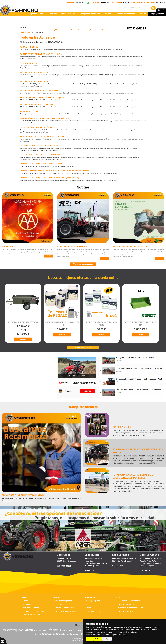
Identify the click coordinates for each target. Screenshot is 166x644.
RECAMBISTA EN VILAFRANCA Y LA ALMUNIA (23, 495)
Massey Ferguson (93, 601)
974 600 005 (105, 3)
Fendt (88, 604)
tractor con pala (73, 634)
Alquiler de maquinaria (63, 601)
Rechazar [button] (98, 639)
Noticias (53, 14)
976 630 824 (81, 3)
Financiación (60, 604)
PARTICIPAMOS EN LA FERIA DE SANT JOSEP (131, 247)
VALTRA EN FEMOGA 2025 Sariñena (36, 105)
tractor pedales (59, 634)
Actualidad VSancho (31, 608)
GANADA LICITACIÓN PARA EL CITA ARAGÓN (40, 146)
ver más (49, 256)
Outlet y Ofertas (157, 14)
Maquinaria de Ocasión (90, 14)
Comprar (23, 339)
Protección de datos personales (130, 608)
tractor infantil (45, 634)
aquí (126, 635)
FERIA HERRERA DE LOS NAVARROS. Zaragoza (42, 98)
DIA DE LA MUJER (122, 427)
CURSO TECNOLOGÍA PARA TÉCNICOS (38, 128)
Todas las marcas (93, 611)
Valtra (88, 608)
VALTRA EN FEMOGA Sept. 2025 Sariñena (39, 91)
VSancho (25, 598)
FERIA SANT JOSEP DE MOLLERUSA (72, 247)
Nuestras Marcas (91, 598)
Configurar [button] (107, 639)
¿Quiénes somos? (38, 14)
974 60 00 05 (90, 571)
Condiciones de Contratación (129, 601)
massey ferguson (13, 630)
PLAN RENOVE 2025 (30, 112)
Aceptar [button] (90, 639)
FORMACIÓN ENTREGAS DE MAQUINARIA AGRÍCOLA (44, 119)
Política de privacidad (126, 604)
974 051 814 (126, 3)
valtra (29, 630)
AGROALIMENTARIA (29, 47)
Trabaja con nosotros (126, 14)
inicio (22, 30)
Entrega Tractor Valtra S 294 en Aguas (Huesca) (41, 164)
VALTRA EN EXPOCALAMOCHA (34, 73)
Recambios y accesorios (64, 608)
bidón (62, 630)
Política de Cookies (125, 611)
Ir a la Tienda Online (83, 347)
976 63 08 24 (62, 566)
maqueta (71, 630)
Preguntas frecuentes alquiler (35, 611)
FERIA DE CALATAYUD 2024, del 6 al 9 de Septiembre (44, 137)
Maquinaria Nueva (69, 14)
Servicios (108, 14)
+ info (119, 598)
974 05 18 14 (118, 566)
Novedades (28, 604)
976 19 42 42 (145, 571)
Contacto (142, 14)
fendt (53, 630)
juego (79, 630)
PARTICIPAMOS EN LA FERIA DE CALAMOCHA (41, 54)
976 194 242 (160, 3)
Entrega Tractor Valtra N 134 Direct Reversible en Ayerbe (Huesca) (49, 178)
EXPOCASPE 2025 (28, 63)
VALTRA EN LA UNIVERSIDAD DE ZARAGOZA (41, 155)
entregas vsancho (41, 631)
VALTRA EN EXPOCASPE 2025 (34, 82)
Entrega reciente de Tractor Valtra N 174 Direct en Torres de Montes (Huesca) (55, 171)
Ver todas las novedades (83, 264)
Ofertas (26, 601)
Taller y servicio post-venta (65, 611)
